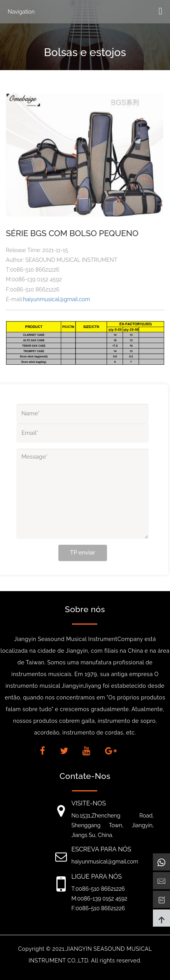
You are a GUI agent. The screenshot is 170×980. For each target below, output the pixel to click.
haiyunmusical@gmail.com (56, 299)
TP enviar (83, 553)
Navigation (21, 12)
